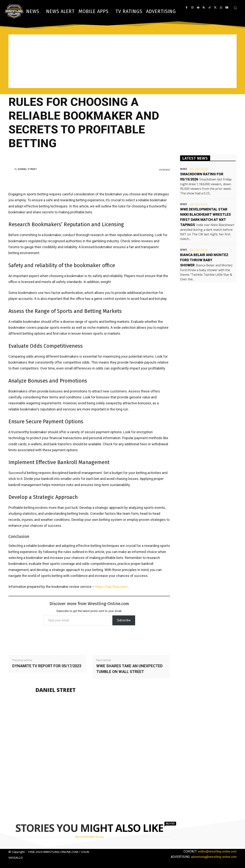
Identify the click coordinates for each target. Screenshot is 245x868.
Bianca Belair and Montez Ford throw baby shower (204, 260)
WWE (184, 169)
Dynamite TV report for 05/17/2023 (47, 666)
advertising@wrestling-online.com (214, 857)
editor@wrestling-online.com (217, 851)
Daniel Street (27, 169)
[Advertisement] (122, 61)
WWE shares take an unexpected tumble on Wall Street (129, 669)
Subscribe (124, 620)
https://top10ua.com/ (112, 587)
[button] (235, 8)
